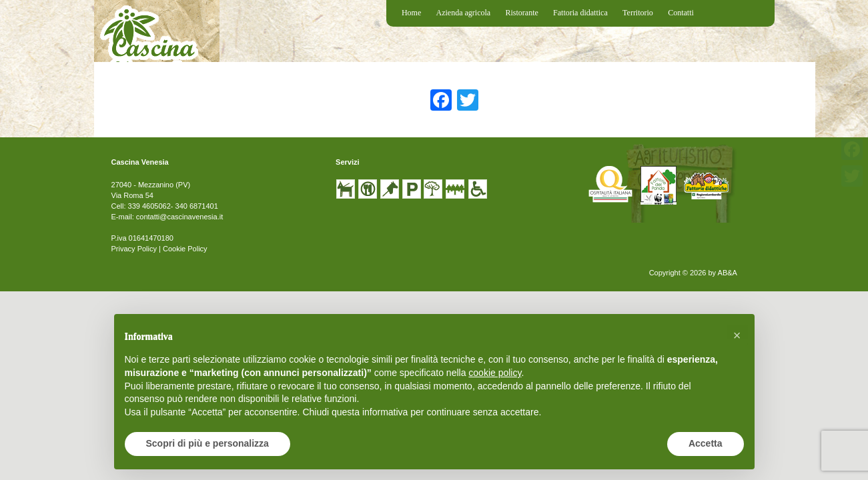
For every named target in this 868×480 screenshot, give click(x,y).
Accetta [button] (706, 443)
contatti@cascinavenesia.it (179, 217)
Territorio (638, 13)
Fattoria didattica (580, 13)
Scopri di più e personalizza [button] (207, 443)
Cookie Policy (185, 249)
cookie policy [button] (495, 373)
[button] (737, 335)
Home (411, 13)
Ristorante (521, 13)
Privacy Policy (134, 249)
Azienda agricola (464, 13)
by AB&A (722, 273)
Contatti (681, 13)
